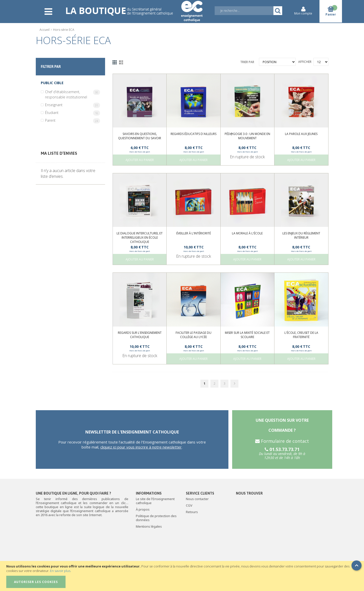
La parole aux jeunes (301, 134)
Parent (73, 120)
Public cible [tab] (52, 83)
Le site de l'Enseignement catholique (155, 501)
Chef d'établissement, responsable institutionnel (73, 94)
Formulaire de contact (282, 441)
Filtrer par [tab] (51, 67)
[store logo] (134, 8)
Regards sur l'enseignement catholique (140, 335)
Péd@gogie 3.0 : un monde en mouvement (247, 136)
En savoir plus (60, 571)
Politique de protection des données (156, 518)
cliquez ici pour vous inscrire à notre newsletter (141, 447)
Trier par (247, 62)
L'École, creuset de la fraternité (301, 335)
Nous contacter (197, 499)
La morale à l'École (247, 233)
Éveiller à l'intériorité (194, 233)
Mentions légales (149, 526)
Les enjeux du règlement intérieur (301, 235)
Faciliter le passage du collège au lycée (194, 335)
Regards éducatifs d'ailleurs (194, 134)
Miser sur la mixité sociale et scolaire (247, 335)
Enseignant (73, 105)
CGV (189, 505)
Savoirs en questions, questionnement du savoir (140, 136)
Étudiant (73, 113)
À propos (143, 509)
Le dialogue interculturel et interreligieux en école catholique (140, 238)
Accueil (45, 30)
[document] (183, 576)
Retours (192, 512)
